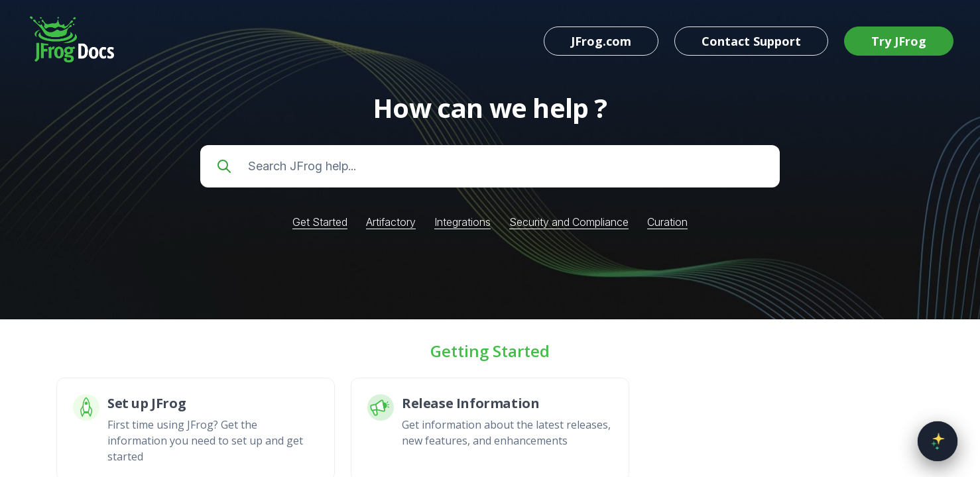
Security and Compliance (569, 222)
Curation (667, 222)
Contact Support (751, 41)
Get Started (320, 222)
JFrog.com (601, 41)
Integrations (462, 222)
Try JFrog (899, 41)
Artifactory (391, 222)
